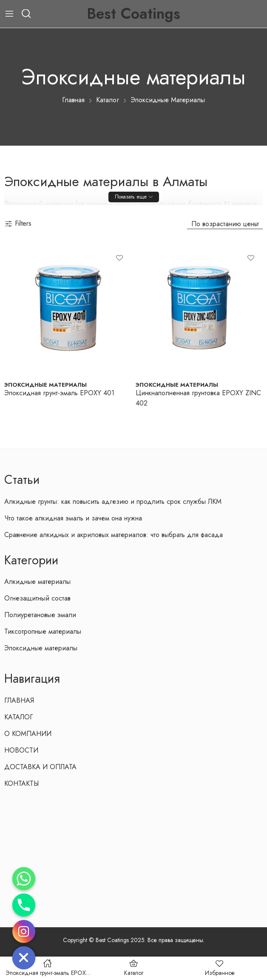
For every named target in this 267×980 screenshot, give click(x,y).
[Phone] (24, 905)
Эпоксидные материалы (45, 385)
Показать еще (131, 197)
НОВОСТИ (21, 750)
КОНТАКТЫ (21, 783)
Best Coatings (133, 14)
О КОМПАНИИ (28, 734)
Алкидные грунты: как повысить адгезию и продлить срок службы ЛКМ (113, 501)
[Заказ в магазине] (225, 224)
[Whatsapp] (24, 879)
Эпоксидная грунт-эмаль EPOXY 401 (59, 393)
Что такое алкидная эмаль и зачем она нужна (73, 518)
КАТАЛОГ (18, 717)
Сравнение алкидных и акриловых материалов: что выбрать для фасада (114, 535)
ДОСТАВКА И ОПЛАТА (40, 767)
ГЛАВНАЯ (19, 700)
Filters (18, 223)
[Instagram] (24, 931)
